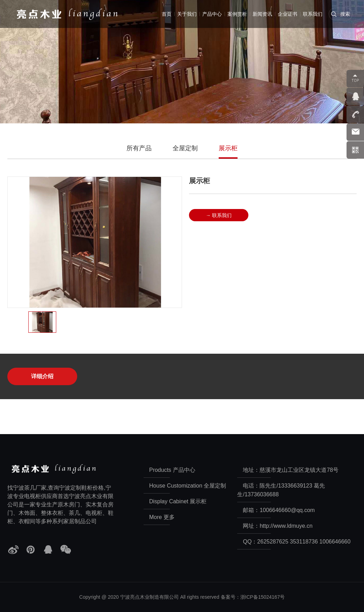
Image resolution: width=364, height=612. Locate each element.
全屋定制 (185, 148)
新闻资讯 (262, 14)
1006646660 (335, 542)
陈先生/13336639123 (286, 486)
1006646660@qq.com (287, 510)
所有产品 (139, 148)
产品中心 (212, 14)
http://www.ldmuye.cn (286, 526)
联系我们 (313, 14)
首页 (167, 14)
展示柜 (228, 148)
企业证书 (287, 14)
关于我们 (187, 14)
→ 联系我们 (219, 215)
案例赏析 (237, 14)
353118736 (304, 542)
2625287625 (273, 542)
